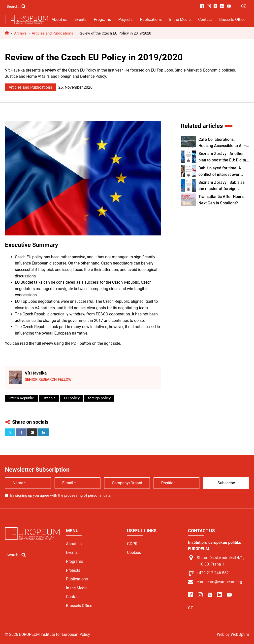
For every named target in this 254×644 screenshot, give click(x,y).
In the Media (180, 19)
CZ (244, 6)
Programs (102, 19)
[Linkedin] (43, 432)
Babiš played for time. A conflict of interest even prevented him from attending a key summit (220, 172)
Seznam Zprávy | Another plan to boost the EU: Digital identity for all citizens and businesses (223, 157)
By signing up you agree (61, 495)
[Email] (32, 432)
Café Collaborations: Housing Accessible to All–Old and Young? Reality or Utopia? (222, 143)
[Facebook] (21, 432)
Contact (205, 19)
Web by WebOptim (233, 634)
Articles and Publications (30, 87)
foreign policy (99, 398)
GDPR (132, 544)
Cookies (134, 552)
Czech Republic (21, 398)
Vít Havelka (36, 373)
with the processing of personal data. (81, 495)
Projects (125, 19)
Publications (151, 19)
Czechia (49, 398)
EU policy (72, 398)
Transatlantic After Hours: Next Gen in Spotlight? (222, 200)
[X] (10, 432)
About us (59, 19)
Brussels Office (232, 19)
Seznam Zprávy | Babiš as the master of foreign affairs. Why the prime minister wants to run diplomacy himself (222, 186)
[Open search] (16, 6)
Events (80, 19)
